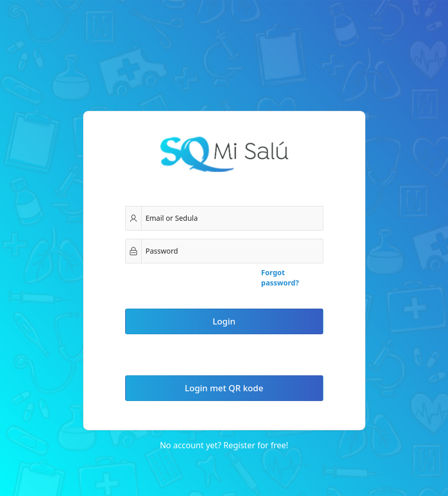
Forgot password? (280, 278)
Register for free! (256, 445)
